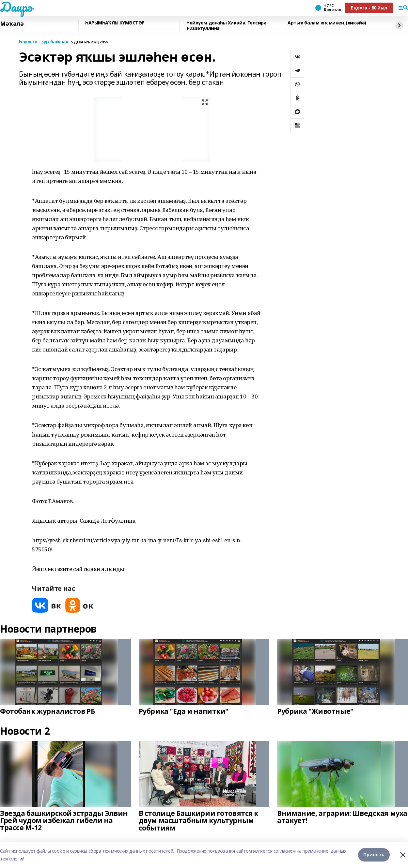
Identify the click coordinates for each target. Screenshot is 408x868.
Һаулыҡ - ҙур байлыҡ (44, 42)
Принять (374, 855)
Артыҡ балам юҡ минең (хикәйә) (327, 23)
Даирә (16, 7)
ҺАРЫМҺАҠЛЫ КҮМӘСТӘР (115, 23)
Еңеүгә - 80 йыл (369, 8)
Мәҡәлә (12, 24)
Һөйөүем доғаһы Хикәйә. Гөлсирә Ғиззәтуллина (226, 26)
